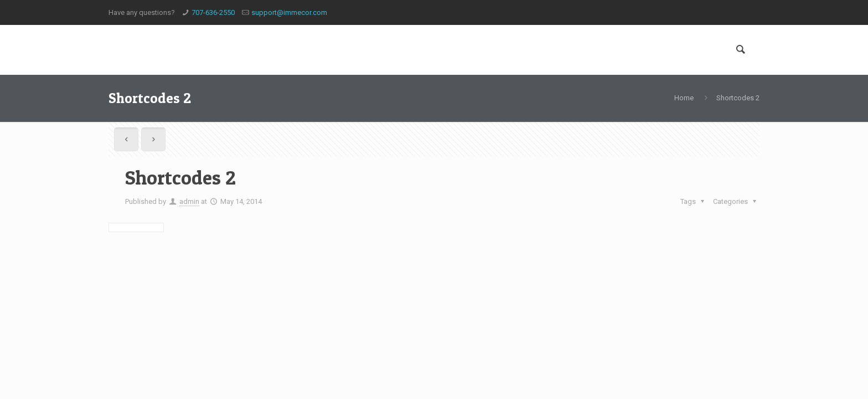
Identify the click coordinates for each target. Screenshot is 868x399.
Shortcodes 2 (738, 98)
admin (189, 201)
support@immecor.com (289, 12)
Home (684, 98)
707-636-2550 (213, 12)
